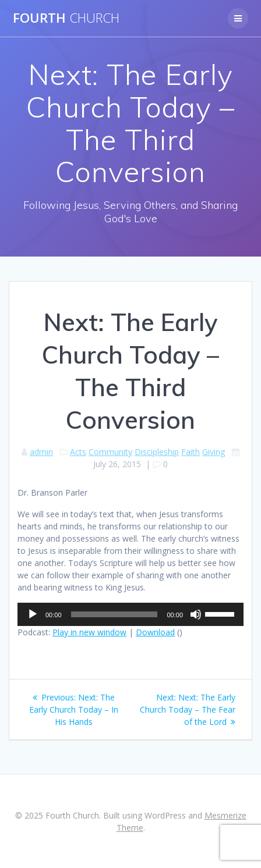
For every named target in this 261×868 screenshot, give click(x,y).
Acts (78, 452)
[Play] (33, 614)
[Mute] (196, 614)
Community (110, 452)
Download (155, 632)
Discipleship (157, 452)
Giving (214, 452)
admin (41, 452)
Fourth (66, 18)
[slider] (114, 614)
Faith (191, 452)
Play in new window (89, 632)
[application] (130, 614)
